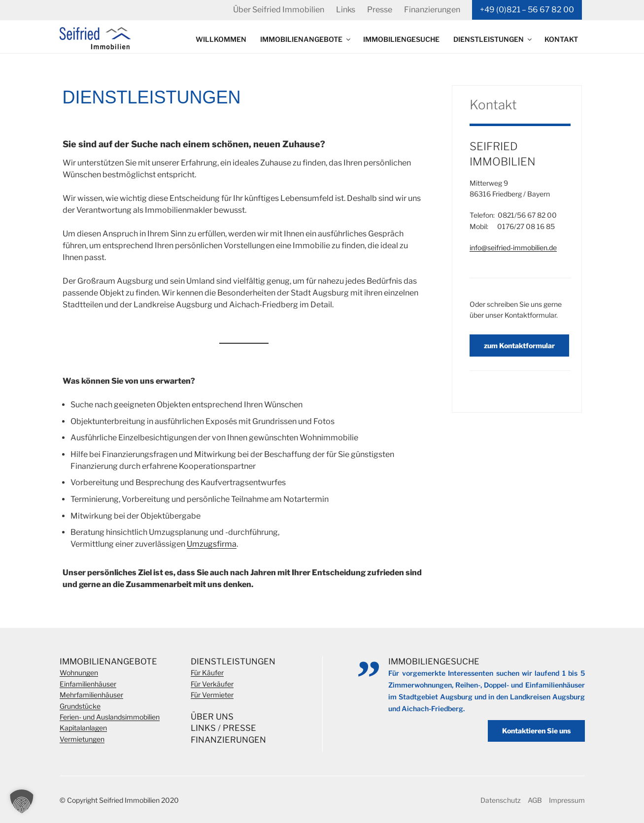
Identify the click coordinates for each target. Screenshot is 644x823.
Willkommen (221, 39)
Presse (380, 10)
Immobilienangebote (306, 39)
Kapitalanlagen (83, 728)
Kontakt (561, 39)
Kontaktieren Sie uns (536, 731)
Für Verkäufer (212, 684)
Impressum (567, 800)
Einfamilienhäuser (88, 684)
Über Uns (212, 717)
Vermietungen (82, 739)
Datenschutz (501, 800)
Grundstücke (80, 706)
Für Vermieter (212, 695)
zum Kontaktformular (519, 346)
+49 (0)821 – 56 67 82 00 (527, 10)
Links (346, 10)
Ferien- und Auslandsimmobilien (110, 717)
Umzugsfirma (212, 544)
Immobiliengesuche (401, 39)
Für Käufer (207, 673)
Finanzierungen (432, 10)
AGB (535, 800)
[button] (22, 801)
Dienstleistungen (493, 39)
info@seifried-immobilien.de (513, 247)
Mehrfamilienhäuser (91, 695)
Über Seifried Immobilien (279, 10)
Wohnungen (79, 673)
